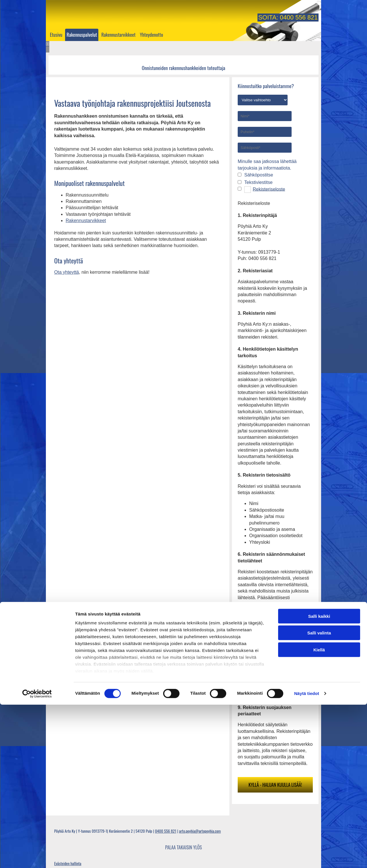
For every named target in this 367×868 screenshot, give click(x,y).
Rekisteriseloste (269, 189)
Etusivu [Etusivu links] (56, 35)
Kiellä (319, 813)
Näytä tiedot (307, 857)
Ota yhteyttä (67, 272)
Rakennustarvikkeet (86, 221)
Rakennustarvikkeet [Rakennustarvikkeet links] (118, 35)
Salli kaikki (319, 779)
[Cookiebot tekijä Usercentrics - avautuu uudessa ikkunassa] (37, 857)
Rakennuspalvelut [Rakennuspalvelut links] (82, 35)
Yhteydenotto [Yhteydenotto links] (152, 35)
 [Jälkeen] (48, 44)
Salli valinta (319, 796)
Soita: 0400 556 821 (288, 17)
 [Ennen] (47, 44)
